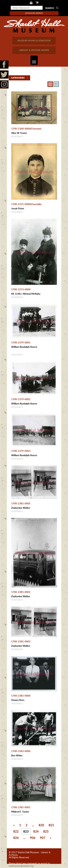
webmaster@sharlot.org (21, 866)
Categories (18, 78)
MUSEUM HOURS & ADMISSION (34, 41)
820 (41, 825)
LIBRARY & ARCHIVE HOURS (34, 50)
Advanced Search (34, 13)
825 (46, 831)
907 (43, 838)
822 (16, 831)
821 (51, 825)
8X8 (50, 84)
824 (36, 831)
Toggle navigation (33, 60)
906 (33, 838)
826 (16, 838)
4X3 (56, 84)
